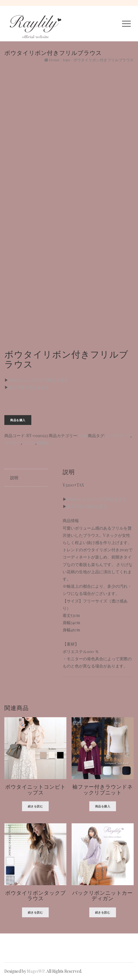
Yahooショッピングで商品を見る (38, 380)
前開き (43, 443)
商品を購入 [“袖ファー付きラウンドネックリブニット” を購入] (103, 806)
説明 (14, 478)
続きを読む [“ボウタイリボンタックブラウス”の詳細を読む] (36, 912)
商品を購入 (18, 420)
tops (67, 60)
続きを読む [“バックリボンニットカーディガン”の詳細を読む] (103, 912)
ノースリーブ (118, 436)
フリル (29, 443)
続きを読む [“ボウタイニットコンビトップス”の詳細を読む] (36, 806)
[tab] (26, 478)
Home (54, 60)
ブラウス (12, 443)
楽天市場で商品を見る (29, 387)
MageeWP (36, 971)
